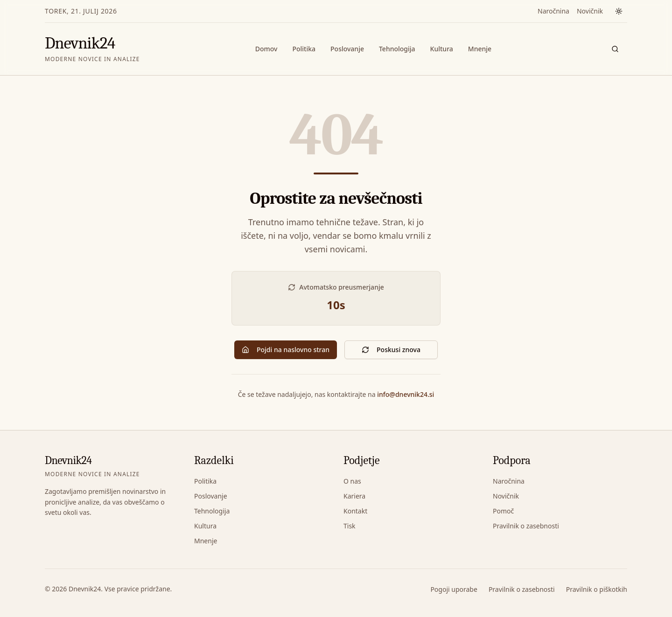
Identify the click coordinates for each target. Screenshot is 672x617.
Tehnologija (397, 49)
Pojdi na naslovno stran (286, 350)
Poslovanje (347, 49)
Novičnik (590, 11)
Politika (304, 49)
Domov (266, 49)
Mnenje (480, 49)
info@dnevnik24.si (406, 394)
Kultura (442, 49)
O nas (352, 481)
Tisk (350, 526)
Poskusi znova (391, 350)
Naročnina (553, 11)
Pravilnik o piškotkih (597, 589)
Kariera (354, 496)
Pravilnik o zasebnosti (526, 526)
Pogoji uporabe (454, 589)
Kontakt (355, 511)
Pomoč (503, 511)
